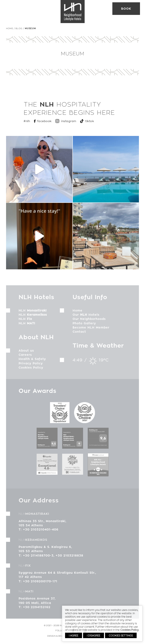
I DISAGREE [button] (94, 635)
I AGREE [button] (74, 635)
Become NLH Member (91, 329)
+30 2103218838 (69, 557)
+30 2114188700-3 (38, 557)
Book (126, 9)
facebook (44, 121)
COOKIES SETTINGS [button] (121, 635)
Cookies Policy (31, 369)
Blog (19, 28)
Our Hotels (86, 316)
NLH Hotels (73, 12)
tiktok (90, 121)
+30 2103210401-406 (41, 531)
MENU (9, 8)
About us (26, 352)
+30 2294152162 (37, 609)
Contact (79, 333)
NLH (33, 312)
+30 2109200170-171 (40, 583)
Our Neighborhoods (89, 321)
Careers (25, 356)
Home (10, 28)
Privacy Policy (31, 365)
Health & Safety (32, 361)
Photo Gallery (84, 325)
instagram (69, 121)
